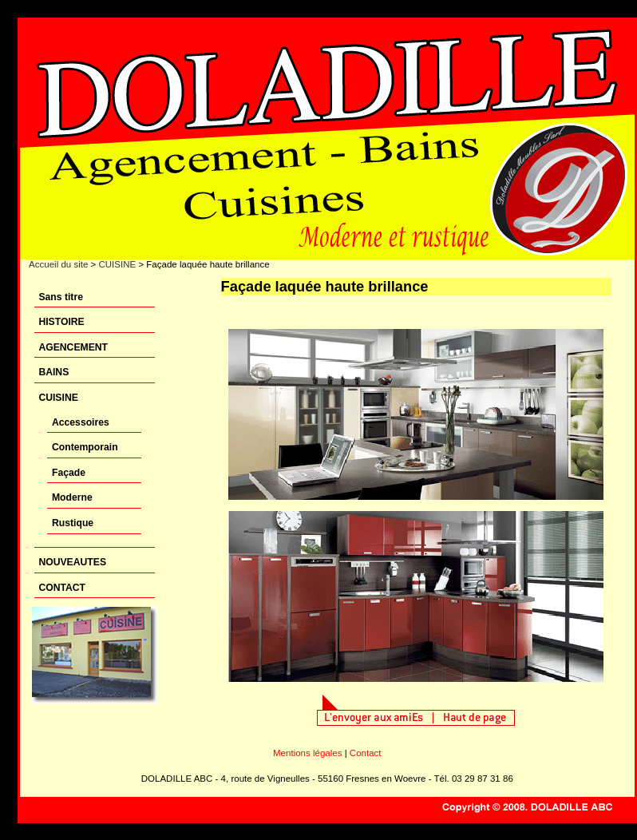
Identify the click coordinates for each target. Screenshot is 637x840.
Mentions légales (307, 753)
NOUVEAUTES (72, 562)
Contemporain (85, 447)
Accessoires (81, 422)
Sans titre (61, 297)
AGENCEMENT (73, 347)
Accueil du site (58, 264)
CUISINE (117, 264)
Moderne (72, 497)
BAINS (53, 372)
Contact (366, 753)
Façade (69, 473)
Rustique (73, 523)
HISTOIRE (61, 322)
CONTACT (62, 588)
